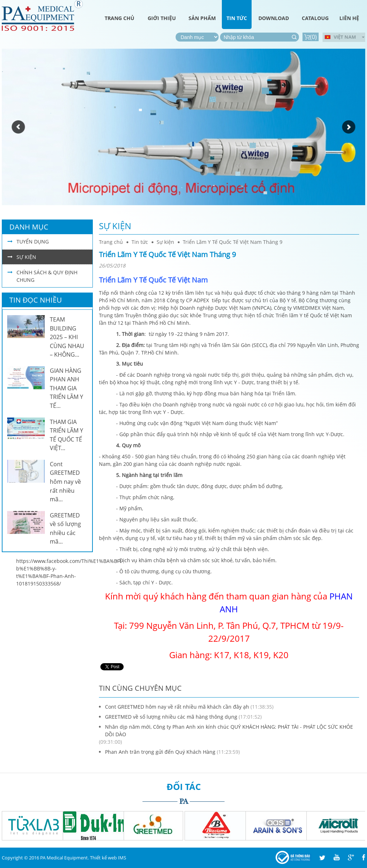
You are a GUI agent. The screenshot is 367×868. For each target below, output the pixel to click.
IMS (122, 858)
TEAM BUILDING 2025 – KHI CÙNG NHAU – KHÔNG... (67, 337)
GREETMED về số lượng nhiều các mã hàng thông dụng (171, 717)
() (311, 37)
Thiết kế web (103, 858)
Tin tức (237, 18)
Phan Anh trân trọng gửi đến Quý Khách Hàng (160, 752)
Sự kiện (115, 226)
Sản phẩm (202, 18)
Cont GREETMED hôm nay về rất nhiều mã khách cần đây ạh (177, 707)
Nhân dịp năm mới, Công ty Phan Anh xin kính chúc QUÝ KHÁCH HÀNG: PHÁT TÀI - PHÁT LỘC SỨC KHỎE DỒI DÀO (229, 730)
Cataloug (315, 18)
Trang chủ (120, 18)
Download (274, 18)
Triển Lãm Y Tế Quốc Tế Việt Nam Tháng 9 (233, 242)
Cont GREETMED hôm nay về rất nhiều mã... (65, 482)
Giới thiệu (162, 18)
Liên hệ (349, 18)
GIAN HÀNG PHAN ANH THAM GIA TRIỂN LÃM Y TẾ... (66, 388)
